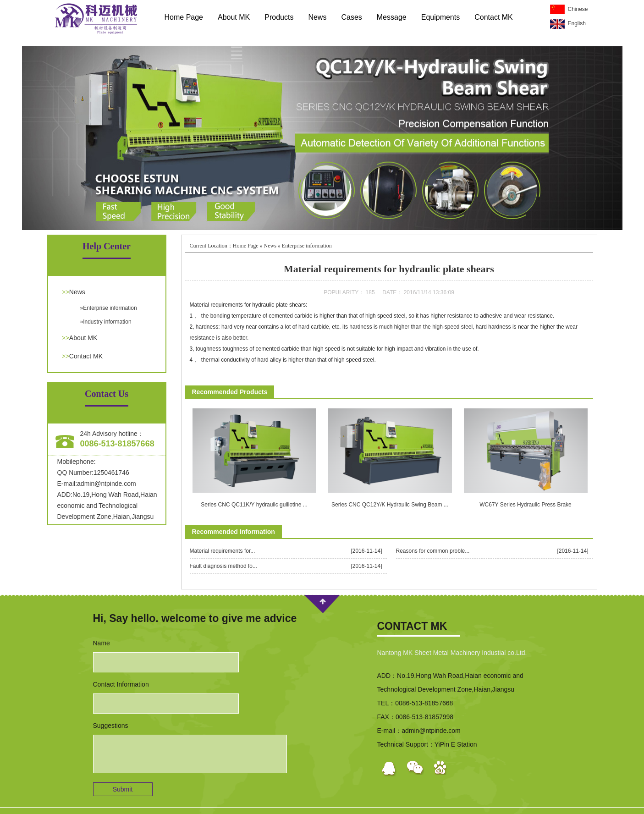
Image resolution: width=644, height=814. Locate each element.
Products (279, 17)
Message (392, 17)
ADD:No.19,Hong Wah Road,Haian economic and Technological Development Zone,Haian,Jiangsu (107, 506)
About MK (234, 17)
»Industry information (106, 322)
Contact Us (107, 394)
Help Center (107, 246)
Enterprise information (307, 246)
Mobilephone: (77, 462)
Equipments (441, 17)
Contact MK (494, 17)
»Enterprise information (109, 308)
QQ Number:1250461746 (93, 473)
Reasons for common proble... (433, 551)
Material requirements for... (223, 551)
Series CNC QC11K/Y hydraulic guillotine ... (254, 505)
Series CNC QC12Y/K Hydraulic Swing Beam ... (390, 505)
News (317, 17)
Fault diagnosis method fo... (223, 566)
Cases (351, 17)
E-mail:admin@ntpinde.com (97, 484)
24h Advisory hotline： (112, 434)
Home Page (184, 17)
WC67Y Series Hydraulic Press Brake (526, 505)
